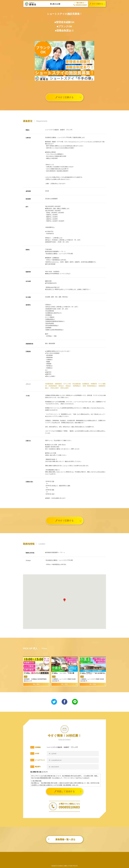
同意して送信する (65, 791)
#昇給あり (68, 386)
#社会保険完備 (76, 384)
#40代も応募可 (55, 388)
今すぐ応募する (96, 4)
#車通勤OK (94, 384)
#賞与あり (61, 386)
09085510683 (80, 5)
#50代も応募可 (64, 388)
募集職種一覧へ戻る (65, 839)
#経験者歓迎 (58, 384)
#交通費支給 (86, 384)
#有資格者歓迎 (53, 386)
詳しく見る (36, 684)
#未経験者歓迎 (49, 384)
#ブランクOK (67, 384)
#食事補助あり (77, 386)
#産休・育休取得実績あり (90, 386)
